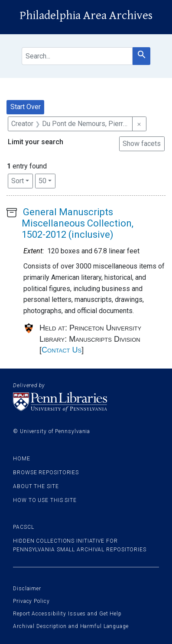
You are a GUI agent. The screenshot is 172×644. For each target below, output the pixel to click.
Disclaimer (27, 589)
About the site (36, 486)
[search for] (77, 56)
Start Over (26, 107)
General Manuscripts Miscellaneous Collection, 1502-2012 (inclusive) (78, 223)
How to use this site (45, 500)
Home (22, 459)
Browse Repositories (46, 472)
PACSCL (23, 527)
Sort (18, 181)
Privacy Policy (31, 601)
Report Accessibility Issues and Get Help (67, 614)
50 (47, 180)
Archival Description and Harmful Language (71, 626)
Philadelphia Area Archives (86, 16)
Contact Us (62, 350)
